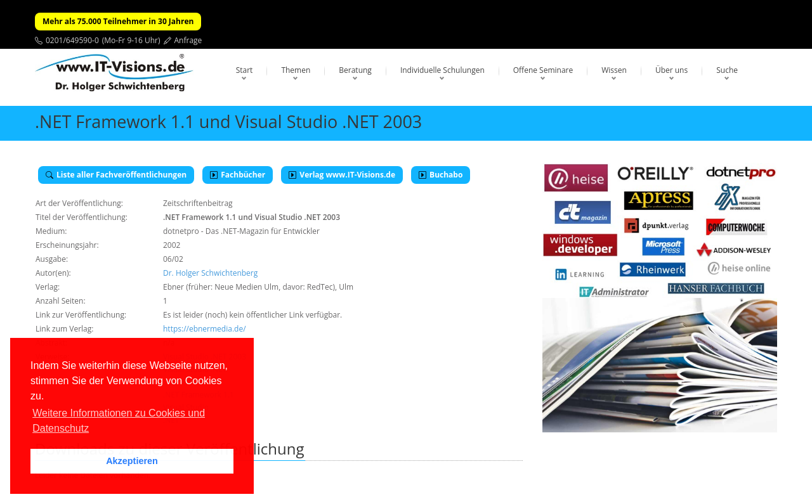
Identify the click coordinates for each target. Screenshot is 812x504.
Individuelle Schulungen (442, 70)
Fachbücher (238, 175)
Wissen (614, 70)
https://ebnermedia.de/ (205, 329)
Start (245, 70)
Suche (727, 70)
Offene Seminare (543, 70)
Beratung (355, 70)
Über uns (671, 70)
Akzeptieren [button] (132, 461)
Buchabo (441, 175)
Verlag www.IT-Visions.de (342, 175)
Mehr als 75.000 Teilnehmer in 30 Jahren (118, 21)
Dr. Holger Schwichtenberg (210, 273)
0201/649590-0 (72, 40)
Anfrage (188, 40)
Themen (296, 70)
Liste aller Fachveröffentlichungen (116, 175)
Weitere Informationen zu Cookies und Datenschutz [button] (119, 421)
